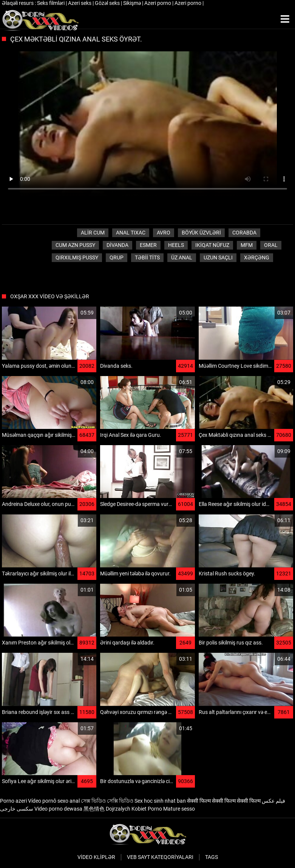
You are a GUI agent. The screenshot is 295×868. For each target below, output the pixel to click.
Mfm (247, 245)
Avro (164, 233)
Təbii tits (147, 257)
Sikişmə (133, 3)
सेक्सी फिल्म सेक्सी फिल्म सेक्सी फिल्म (224, 801)
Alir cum (93, 233)
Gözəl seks (108, 3)
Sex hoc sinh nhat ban (160, 801)
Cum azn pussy (75, 245)
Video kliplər (96, 857)
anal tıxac (131, 233)
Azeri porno (158, 3)
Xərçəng (257, 257)
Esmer (148, 245)
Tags (212, 857)
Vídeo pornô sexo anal (54, 801)
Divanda (117, 245)
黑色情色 (94, 809)
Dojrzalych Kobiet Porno (134, 809)
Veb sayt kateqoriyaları (160, 857)
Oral (271, 245)
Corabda (244, 233)
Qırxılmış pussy (77, 257)
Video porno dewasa (58, 809)
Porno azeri (13, 801)
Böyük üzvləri (201, 233)
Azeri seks (80, 3)
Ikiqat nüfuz (212, 245)
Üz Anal (182, 257)
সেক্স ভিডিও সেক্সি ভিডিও (107, 801)
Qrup (117, 257)
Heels (176, 245)
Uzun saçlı (218, 257)
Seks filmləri (51, 3)
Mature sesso (179, 809)
